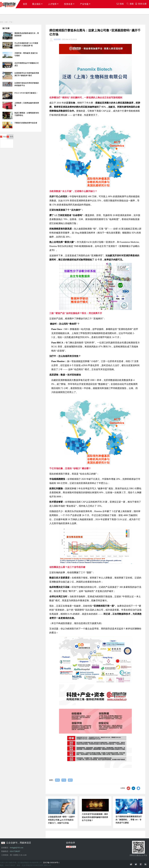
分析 (6, 22)
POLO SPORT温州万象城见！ (26, 93)
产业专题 (85, 4)
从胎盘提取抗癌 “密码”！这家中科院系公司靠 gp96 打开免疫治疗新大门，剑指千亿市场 (61, 820)
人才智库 (54, 4)
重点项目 (38, 4)
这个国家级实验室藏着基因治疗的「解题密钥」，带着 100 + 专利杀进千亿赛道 (129, 820)
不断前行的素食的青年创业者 (26, 123)
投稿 (120, 4)
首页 (25, 4)
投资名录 (70, 4)
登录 (140, 4)
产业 (11, 22)
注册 (145, 4)
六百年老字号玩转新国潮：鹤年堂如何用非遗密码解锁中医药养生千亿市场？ (95, 817)
